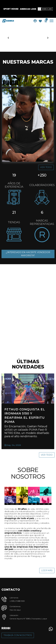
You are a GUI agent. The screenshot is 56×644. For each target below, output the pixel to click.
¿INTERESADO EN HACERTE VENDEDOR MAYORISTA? (28, 254)
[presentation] (8, 38)
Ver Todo (46, 167)
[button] (51, 629)
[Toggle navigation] (53, 21)
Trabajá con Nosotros (18, 635)
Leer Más (47, 570)
